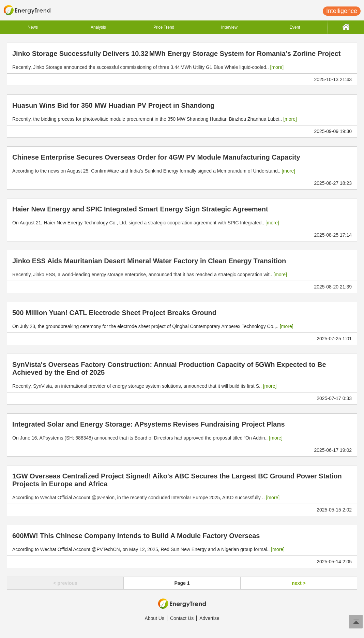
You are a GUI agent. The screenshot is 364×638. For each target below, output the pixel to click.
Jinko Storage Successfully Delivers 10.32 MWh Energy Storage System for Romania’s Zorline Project (176, 54)
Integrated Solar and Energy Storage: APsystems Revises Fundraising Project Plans (149, 424)
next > (299, 583)
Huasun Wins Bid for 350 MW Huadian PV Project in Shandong (113, 105)
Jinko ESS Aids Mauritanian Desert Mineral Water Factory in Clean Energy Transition (149, 261)
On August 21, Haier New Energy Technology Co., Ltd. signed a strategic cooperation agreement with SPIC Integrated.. (146, 223)
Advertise (209, 618)
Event (295, 27)
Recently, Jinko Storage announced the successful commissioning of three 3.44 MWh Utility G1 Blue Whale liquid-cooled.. (148, 67)
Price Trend (164, 27)
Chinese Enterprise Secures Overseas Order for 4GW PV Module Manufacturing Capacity (156, 157)
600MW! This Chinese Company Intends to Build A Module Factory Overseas (136, 536)
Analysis (98, 27)
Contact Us (182, 618)
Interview (229, 27)
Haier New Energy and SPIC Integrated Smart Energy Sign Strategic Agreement (140, 209)
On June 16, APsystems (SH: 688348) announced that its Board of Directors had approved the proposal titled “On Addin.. (147, 438)
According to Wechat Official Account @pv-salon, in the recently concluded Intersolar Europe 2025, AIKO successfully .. (146, 498)
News (33, 27)
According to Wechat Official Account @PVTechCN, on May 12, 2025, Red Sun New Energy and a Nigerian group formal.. (148, 549)
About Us (154, 618)
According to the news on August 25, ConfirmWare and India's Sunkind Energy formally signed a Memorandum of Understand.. (154, 171)
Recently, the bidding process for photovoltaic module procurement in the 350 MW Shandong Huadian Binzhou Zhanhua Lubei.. (155, 119)
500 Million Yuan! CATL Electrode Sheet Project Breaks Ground (114, 313)
